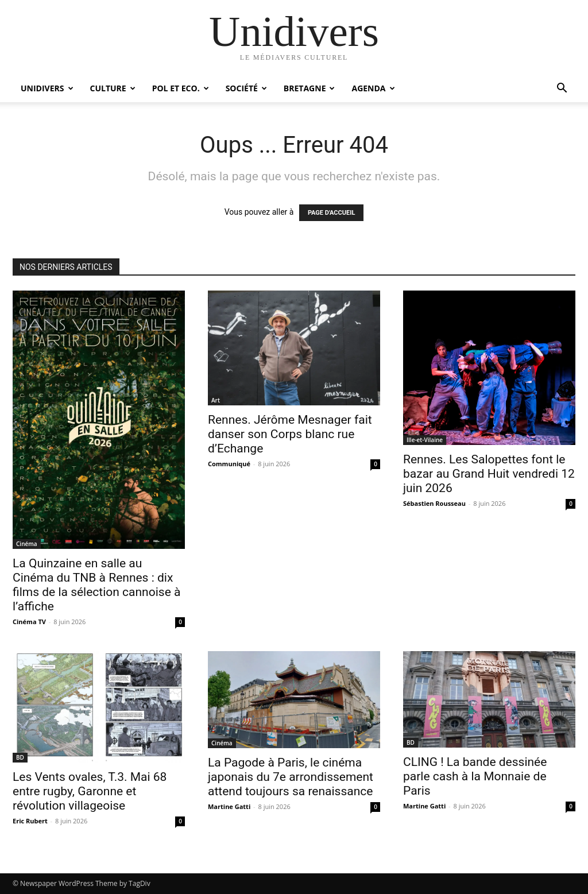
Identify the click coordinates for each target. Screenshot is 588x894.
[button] (562, 89)
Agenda (373, 88)
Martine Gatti (229, 806)
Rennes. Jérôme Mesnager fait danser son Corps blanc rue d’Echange (290, 434)
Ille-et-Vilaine (425, 440)
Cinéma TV (29, 622)
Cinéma (27, 544)
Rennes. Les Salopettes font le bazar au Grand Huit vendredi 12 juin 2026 (489, 474)
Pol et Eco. (181, 88)
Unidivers (47, 88)
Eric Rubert (30, 821)
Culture (113, 88)
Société (246, 88)
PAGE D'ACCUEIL (332, 213)
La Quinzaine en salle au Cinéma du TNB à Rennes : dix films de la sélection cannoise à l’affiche (96, 585)
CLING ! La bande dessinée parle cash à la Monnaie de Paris (475, 776)
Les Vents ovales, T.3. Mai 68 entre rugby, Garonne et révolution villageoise (90, 791)
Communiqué (229, 464)
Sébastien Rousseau (434, 503)
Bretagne (310, 88)
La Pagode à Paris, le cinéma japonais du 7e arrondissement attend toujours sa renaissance (291, 777)
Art (216, 400)
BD (20, 757)
